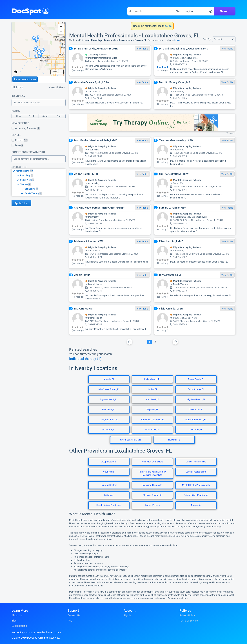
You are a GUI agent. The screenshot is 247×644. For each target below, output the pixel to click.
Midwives (109, 495)
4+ (45, 116)
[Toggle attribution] (16, 72)
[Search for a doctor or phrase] (149, 11)
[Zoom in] (61, 27)
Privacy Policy (187, 615)
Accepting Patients (26, 128)
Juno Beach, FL (152, 399)
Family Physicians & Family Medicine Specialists (152, 473)
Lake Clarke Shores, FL (109, 389)
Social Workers (152, 505)
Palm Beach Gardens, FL (152, 420)
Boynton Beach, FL (109, 399)
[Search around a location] (192, 11)
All (18, 116)
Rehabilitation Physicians (109, 505)
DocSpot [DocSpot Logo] (29, 11)
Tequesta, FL (152, 410)
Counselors (109, 472)
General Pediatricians (196, 472)
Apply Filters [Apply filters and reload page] (21, 203)
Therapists (196, 505)
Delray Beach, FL (196, 379)
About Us (17, 615)
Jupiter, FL (152, 389)
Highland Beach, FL (196, 399)
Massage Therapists (152, 485)
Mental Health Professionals (196, 485)
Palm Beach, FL (152, 430)
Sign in (127, 615)
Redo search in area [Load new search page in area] (25, 79)
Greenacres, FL (196, 410)
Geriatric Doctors (109, 485)
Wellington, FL (109, 430)
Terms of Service (189, 621)
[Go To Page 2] (155, 342)
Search (225, 11)
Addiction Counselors (152, 462)
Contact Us (74, 615)
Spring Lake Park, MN (131, 440)
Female (20, 140)
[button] (224, 39)
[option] (41, 171)
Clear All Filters (57, 87)
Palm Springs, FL (196, 389)
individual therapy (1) (85, 359)
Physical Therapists (152, 495)
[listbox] (39, 182)
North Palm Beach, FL (196, 420)
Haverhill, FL (174, 440)
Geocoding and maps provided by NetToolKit (36, 632)
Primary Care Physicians (196, 495)
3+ (32, 116)
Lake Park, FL (196, 430)
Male (17, 145)
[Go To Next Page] (175, 342)
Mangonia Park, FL (109, 420)
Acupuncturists (109, 462)
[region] (39, 49)
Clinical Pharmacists (196, 462)
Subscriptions (19, 626)
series (168, 26)
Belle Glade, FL (109, 410)
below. (178, 40)
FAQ (70, 621)
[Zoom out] (61, 32)
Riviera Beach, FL (152, 379)
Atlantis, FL (109, 379)
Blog (14, 621)
